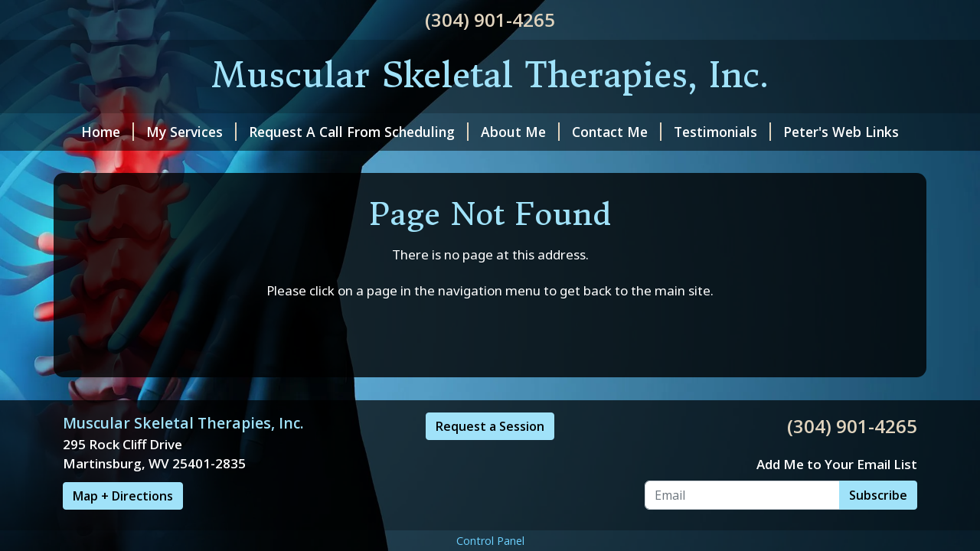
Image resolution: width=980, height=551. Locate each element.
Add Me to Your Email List (837, 464)
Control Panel (490, 541)
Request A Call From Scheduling (359, 132)
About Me (520, 132)
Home (108, 132)
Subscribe (878, 495)
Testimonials (722, 132)
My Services (191, 132)
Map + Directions (123, 496)
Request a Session (490, 426)
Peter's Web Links (841, 132)
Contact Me (617, 132)
